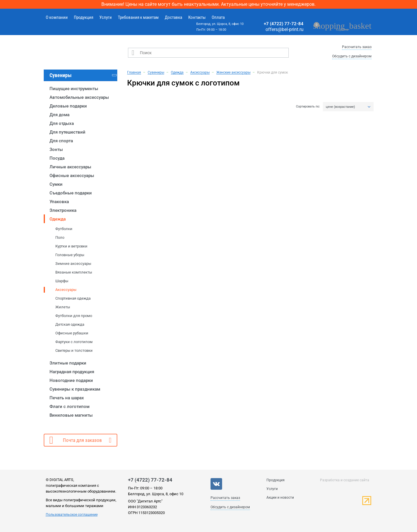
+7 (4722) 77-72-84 (284, 24)
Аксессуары (66, 290)
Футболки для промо (74, 316)
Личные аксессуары (70, 167)
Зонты (56, 150)
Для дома (60, 115)
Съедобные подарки (71, 193)
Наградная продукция (72, 372)
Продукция (84, 17)
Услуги (106, 17)
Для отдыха (62, 123)
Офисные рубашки (72, 333)
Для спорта (61, 141)
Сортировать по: (308, 107)
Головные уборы (70, 255)
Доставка (173, 17)
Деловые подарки (68, 106)
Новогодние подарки (71, 380)
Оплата (218, 17)
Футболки (64, 229)
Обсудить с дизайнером (352, 56)
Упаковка (59, 202)
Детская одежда (70, 324)
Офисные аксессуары (72, 176)
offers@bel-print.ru (285, 29)
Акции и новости (280, 498)
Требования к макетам (138, 17)
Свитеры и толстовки (74, 350)
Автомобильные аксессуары (79, 97)
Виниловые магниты (71, 415)
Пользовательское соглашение (72, 515)
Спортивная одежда (73, 298)
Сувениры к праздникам (75, 389)
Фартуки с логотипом (74, 342)
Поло (60, 237)
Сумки (56, 184)
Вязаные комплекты (74, 272)
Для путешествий (67, 132)
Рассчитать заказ (357, 47)
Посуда (57, 158)
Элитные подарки (68, 363)
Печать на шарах (67, 398)
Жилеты (63, 307)
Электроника (63, 210)
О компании (57, 17)
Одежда (58, 219)
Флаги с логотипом (69, 407)
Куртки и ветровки (71, 246)
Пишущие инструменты (74, 89)
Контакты (197, 17)
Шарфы (62, 281)
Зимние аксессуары (73, 264)
